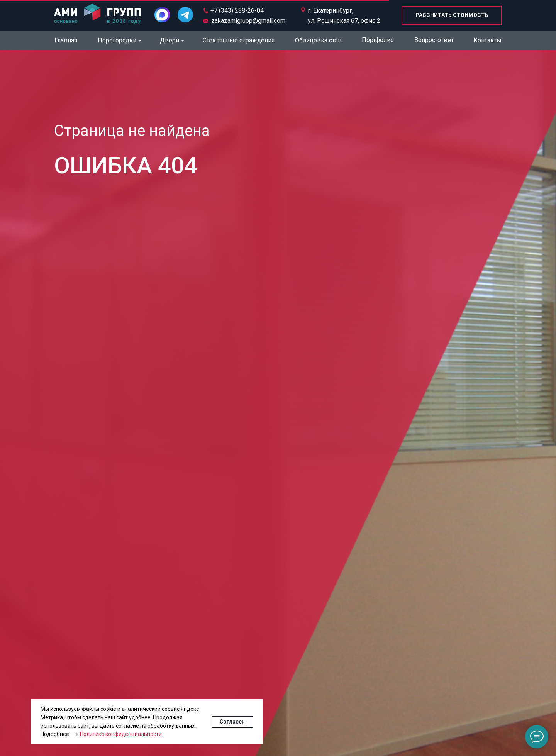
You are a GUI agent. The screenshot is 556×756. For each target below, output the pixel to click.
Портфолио (378, 40)
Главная (66, 40)
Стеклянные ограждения (239, 40)
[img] (97, 14)
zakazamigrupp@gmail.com (248, 21)
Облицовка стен (318, 40)
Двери (170, 40)
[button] (452, 15)
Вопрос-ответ (434, 40)
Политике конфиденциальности (121, 734)
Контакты (487, 40)
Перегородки (117, 40)
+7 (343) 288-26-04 (237, 11)
